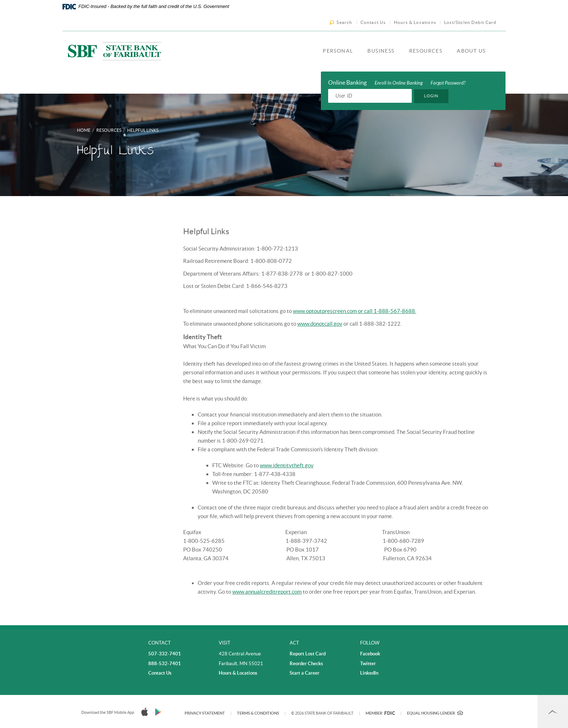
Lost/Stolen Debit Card (470, 22)
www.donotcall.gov (320, 324)
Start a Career (305, 673)
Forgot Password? (448, 83)
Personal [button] (338, 51)
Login (431, 96)
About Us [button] (471, 51)
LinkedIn (369, 673)
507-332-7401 (165, 654)
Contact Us (373, 22)
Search (344, 22)
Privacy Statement (205, 713)
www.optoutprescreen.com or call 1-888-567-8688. (355, 311)
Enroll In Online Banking (399, 83)
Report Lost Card (308, 654)
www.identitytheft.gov (287, 465)
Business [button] (381, 51)
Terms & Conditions (258, 713)
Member (380, 713)
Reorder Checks (306, 664)
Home (84, 130)
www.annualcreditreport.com (267, 592)
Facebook (370, 654)
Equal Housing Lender (435, 713)
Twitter (368, 664)
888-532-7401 (165, 664)
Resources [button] (426, 51)
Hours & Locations (415, 22)
